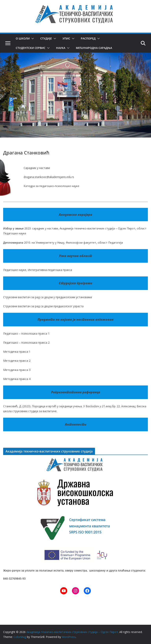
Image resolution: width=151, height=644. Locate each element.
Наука (60, 48)
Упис (66, 38)
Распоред (88, 38)
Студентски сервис (30, 48)
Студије (46, 38)
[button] (32, 39)
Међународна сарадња (93, 48)
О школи (23, 38)
